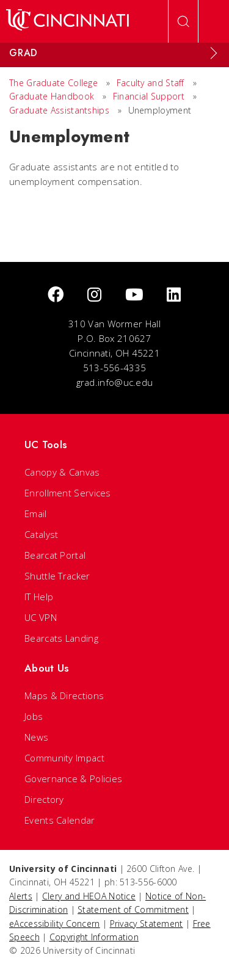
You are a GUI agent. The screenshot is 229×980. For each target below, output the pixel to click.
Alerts (21, 896)
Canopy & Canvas (62, 472)
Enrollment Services (68, 493)
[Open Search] (183, 21)
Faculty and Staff (151, 83)
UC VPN (41, 617)
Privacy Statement (147, 924)
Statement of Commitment (133, 909)
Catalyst (41, 534)
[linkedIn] (174, 295)
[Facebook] (56, 295)
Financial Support (149, 96)
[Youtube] (134, 295)
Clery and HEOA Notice (89, 896)
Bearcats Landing (61, 638)
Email (36, 514)
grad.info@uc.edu (115, 382)
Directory (44, 799)
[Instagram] (94, 295)
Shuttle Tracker (57, 576)
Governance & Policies (73, 779)
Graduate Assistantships (59, 110)
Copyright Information (94, 937)
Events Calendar (60, 820)
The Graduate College (53, 83)
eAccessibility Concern (55, 924)
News (36, 737)
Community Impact (64, 758)
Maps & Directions (64, 695)
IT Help (39, 597)
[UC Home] (67, 21)
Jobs (34, 716)
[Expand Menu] (214, 53)
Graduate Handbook (52, 96)
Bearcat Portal (55, 555)
